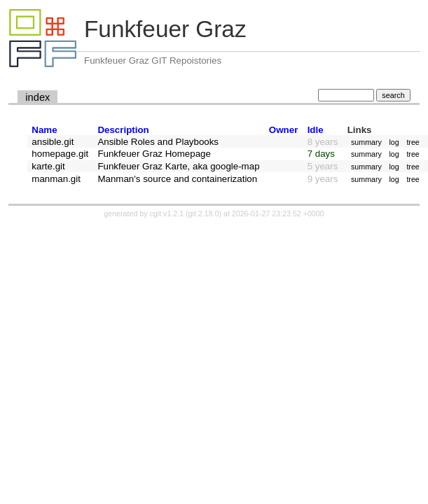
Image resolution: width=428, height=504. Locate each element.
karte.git (48, 166)
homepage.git (60, 154)
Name (44, 130)
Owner (283, 130)
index (37, 97)
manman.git (56, 179)
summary (366, 142)
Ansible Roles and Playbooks (158, 142)
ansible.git (53, 142)
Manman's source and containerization (177, 179)
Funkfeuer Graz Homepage (154, 154)
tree (413, 142)
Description (123, 130)
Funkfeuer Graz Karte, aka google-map (178, 166)
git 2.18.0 (204, 213)
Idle (316, 130)
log (394, 142)
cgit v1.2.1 (167, 213)
